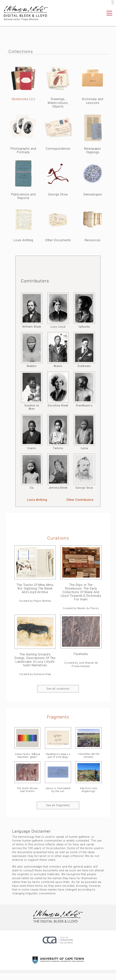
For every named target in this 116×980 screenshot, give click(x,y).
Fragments (58, 717)
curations (58, 538)
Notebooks (20, 99)
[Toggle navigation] (109, 13)
